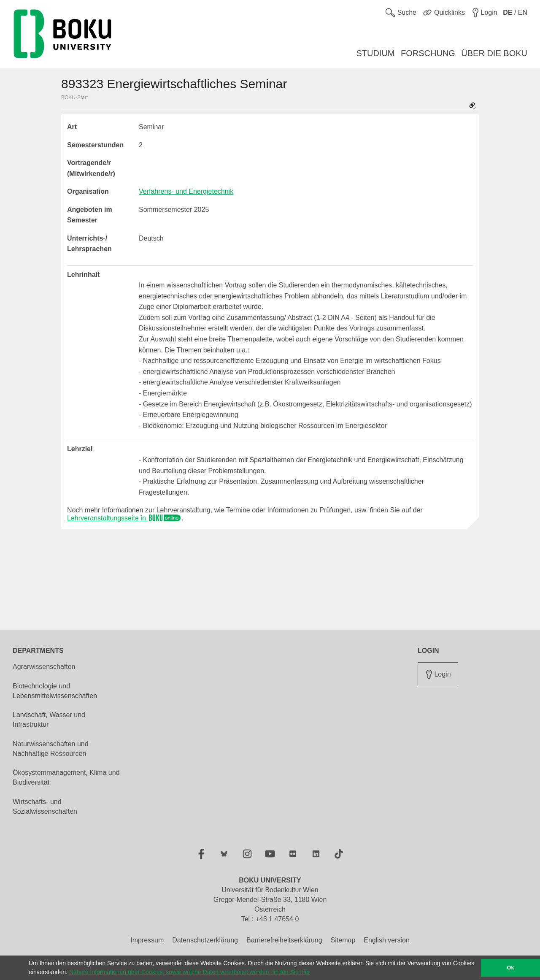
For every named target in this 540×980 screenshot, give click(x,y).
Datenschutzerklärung (205, 940)
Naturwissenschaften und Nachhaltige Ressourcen (51, 749)
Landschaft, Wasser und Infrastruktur (49, 720)
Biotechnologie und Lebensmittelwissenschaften (55, 691)
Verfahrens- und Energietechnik (186, 191)
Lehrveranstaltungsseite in (124, 518)
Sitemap (343, 940)
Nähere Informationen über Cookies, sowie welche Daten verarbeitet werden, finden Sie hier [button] (190, 972)
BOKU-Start (74, 97)
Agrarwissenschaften (44, 667)
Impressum (147, 940)
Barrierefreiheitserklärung (284, 940)
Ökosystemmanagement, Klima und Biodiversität (66, 777)
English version (387, 940)
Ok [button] (511, 968)
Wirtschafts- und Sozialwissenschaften (45, 807)
